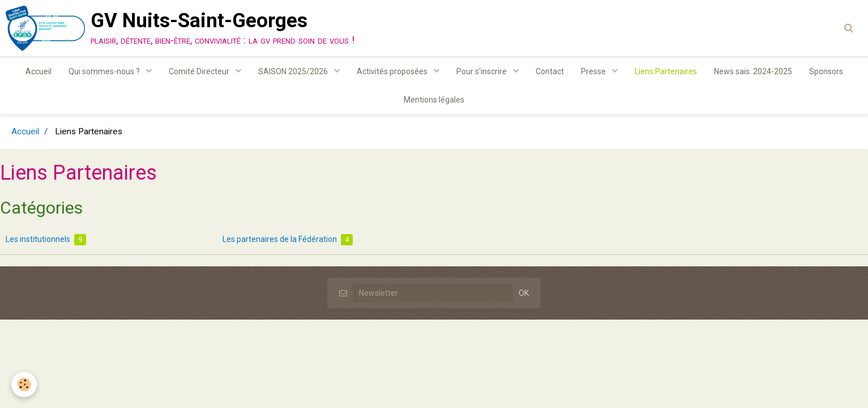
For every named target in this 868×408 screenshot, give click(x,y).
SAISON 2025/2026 (294, 71)
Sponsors (826, 71)
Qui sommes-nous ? (105, 71)
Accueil (39, 71)
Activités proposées (393, 71)
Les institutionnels (46, 240)
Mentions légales (434, 100)
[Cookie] (24, 384)
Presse (594, 71)
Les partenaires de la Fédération (288, 240)
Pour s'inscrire (482, 71)
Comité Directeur (200, 71)
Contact (550, 71)
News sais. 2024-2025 (753, 71)
